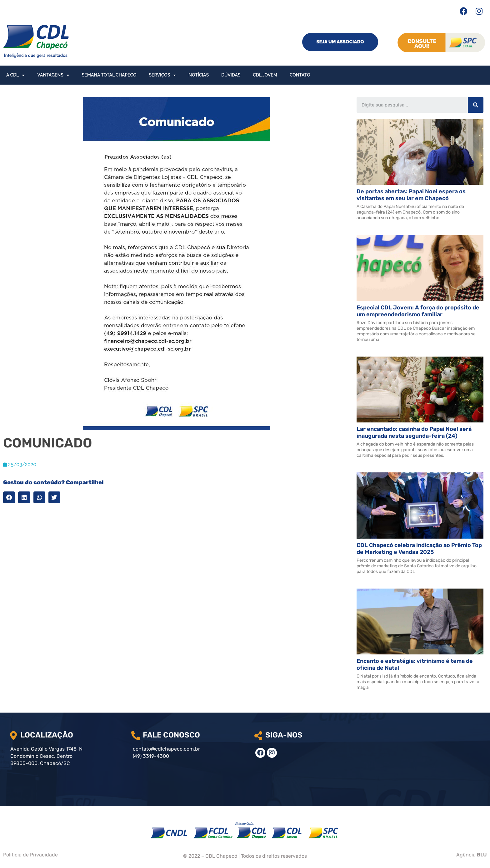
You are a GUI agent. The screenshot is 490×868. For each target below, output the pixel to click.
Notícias (199, 75)
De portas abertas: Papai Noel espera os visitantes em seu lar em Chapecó (411, 195)
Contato (300, 75)
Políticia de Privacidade (30, 855)
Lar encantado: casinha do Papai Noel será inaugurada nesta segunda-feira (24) (414, 432)
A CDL (15, 75)
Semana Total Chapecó (109, 75)
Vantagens (53, 75)
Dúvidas (231, 75)
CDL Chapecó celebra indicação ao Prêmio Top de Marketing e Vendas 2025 (419, 549)
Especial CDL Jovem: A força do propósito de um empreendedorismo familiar (418, 311)
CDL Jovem (265, 75)
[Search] (476, 105)
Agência (472, 855)
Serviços (163, 75)
